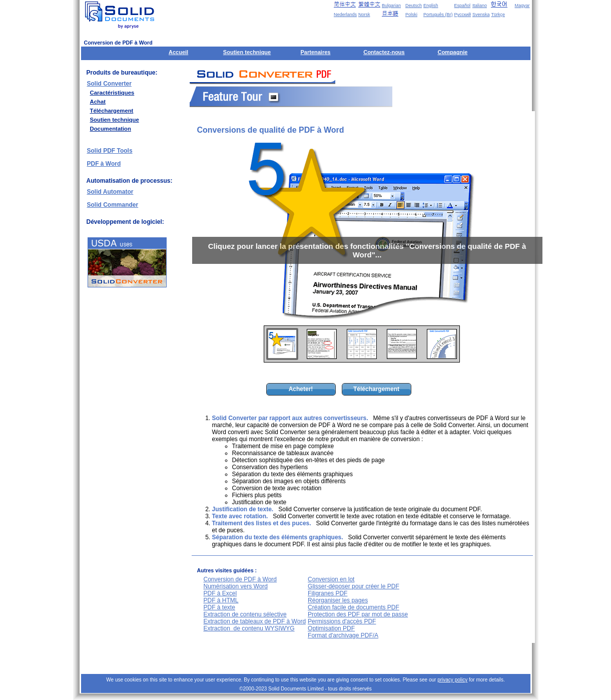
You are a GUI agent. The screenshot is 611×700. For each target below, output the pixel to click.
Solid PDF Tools (110, 151)
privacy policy (452, 680)
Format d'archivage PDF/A (343, 635)
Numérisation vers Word (236, 586)
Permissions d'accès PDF (342, 621)
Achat (98, 102)
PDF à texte (219, 607)
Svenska (481, 15)
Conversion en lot (331, 579)
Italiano (480, 6)
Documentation (111, 129)
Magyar (522, 6)
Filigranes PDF (328, 593)
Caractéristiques (112, 93)
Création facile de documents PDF (354, 607)
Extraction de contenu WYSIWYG (249, 628)
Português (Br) (438, 15)
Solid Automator (110, 192)
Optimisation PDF (331, 628)
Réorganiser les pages (338, 600)
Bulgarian (391, 6)
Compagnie (452, 52)
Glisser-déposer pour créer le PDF (354, 586)
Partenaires (316, 52)
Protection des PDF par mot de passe (358, 614)
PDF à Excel (220, 593)
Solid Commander (113, 205)
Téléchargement (112, 111)
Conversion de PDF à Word (240, 579)
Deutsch (414, 6)
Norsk (364, 15)
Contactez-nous (384, 52)
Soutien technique (247, 52)
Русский (463, 15)
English (431, 6)
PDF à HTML (221, 600)
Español (463, 6)
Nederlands (345, 15)
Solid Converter (109, 84)
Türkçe (498, 15)
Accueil (178, 52)
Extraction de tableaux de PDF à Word (255, 621)
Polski (411, 15)
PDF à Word (104, 164)
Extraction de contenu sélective (245, 614)
